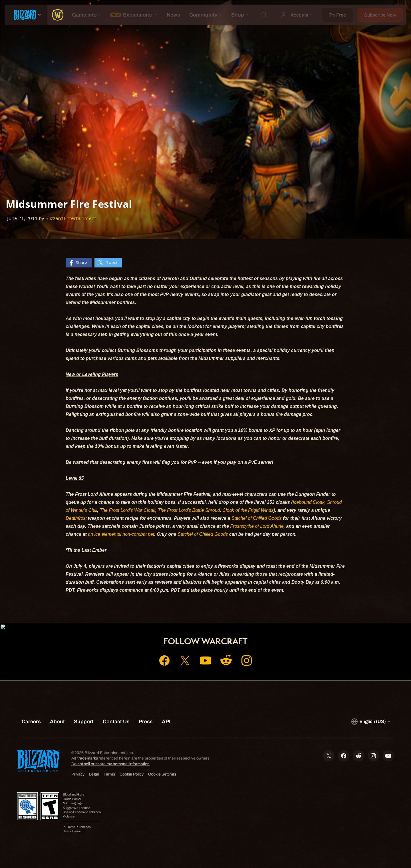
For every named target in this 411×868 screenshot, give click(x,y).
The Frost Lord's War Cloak (127, 510)
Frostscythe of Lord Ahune (257, 526)
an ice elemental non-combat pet (121, 534)
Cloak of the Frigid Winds (248, 510)
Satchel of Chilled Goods (257, 518)
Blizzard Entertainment (71, 218)
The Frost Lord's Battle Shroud (189, 510)
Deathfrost (76, 518)
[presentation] (26, 15)
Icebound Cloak (309, 502)
